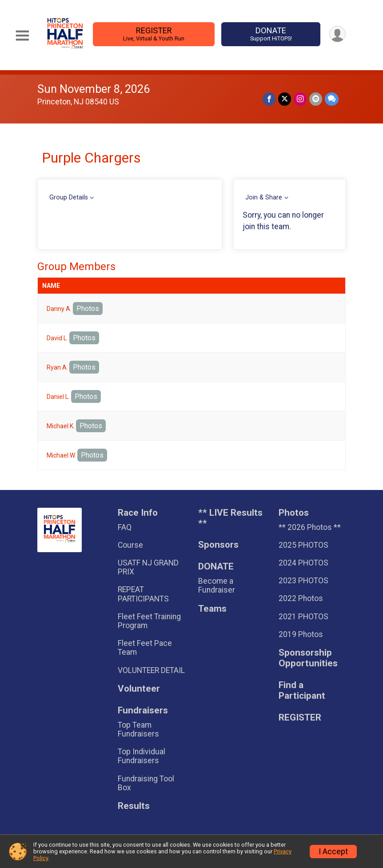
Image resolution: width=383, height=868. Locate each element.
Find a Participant (302, 691)
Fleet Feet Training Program (149, 621)
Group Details (69, 197)
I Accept (333, 852)
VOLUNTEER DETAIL (151, 670)
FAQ (125, 527)
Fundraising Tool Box (146, 783)
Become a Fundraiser (217, 585)
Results (134, 806)
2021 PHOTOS (303, 617)
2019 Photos (301, 634)
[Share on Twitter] (285, 99)
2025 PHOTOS (303, 545)
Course (130, 545)
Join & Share (264, 197)
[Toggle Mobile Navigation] (22, 36)
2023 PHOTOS (303, 581)
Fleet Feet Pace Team (145, 648)
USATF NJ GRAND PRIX (148, 567)
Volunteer (139, 689)
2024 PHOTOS (303, 563)
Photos (88, 309)
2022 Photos (301, 598)
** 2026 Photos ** (310, 527)
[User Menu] (337, 34)
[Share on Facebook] (269, 99)
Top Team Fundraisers (138, 729)
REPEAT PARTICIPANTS (143, 594)
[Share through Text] (332, 99)
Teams (212, 609)
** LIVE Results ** (230, 518)
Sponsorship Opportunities (308, 658)
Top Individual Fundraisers (142, 756)
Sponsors (218, 545)
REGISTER (154, 34)
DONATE (271, 34)
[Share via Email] (316, 99)
